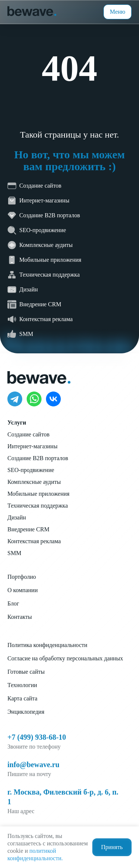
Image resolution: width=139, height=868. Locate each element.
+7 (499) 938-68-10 (37, 737)
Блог (13, 603)
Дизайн (17, 517)
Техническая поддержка (38, 506)
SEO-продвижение (31, 470)
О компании (23, 590)
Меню (118, 12)
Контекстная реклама (34, 541)
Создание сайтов (28, 434)
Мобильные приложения (38, 494)
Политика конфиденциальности (47, 645)
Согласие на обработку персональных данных (65, 658)
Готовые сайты (26, 672)
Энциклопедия (26, 712)
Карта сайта (22, 698)
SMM (14, 553)
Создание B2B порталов (38, 458)
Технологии (22, 685)
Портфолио (22, 577)
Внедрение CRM (28, 529)
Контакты (20, 617)
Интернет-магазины (32, 446)
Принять (112, 847)
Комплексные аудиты (34, 482)
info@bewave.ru (33, 765)
